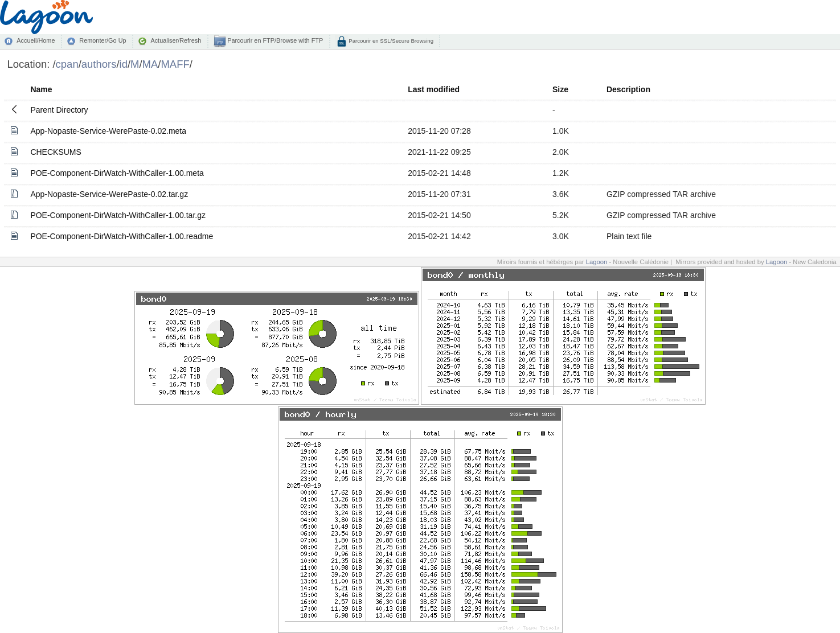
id (124, 64)
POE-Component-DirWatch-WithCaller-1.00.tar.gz (118, 215)
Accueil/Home (36, 40)
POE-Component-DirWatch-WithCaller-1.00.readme (122, 236)
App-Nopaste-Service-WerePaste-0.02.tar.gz (109, 194)
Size (560, 89)
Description (628, 89)
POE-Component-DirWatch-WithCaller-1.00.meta (117, 173)
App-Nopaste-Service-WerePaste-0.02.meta (108, 131)
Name (41, 89)
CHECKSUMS (56, 152)
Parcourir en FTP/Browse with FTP (274, 40)
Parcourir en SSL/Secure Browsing (390, 41)
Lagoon (597, 262)
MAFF (175, 64)
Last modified (434, 89)
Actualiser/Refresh (176, 40)
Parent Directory (59, 110)
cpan (67, 64)
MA (150, 64)
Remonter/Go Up (103, 40)
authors (99, 64)
